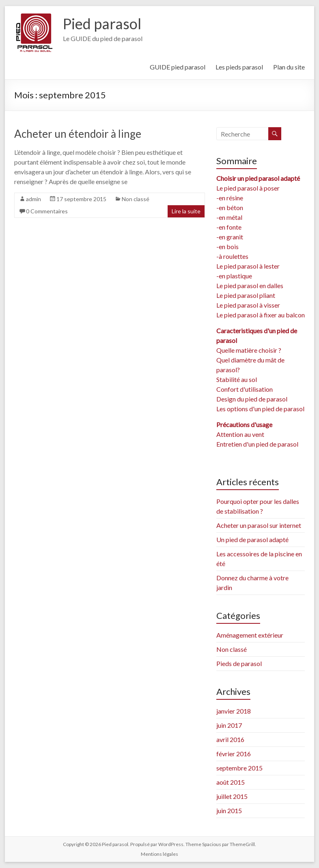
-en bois (227, 246)
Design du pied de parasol (252, 399)
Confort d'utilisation (245, 389)
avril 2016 (230, 739)
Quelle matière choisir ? (249, 350)
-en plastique (234, 276)
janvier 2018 (234, 711)
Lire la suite (186, 211)
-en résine (230, 198)
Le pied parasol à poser (248, 188)
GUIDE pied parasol (178, 67)
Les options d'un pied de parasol (260, 409)
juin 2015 (229, 810)
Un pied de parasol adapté (252, 539)
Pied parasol (102, 24)
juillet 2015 (232, 796)
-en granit (230, 237)
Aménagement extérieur (250, 635)
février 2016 (234, 754)
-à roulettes (232, 256)
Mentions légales (159, 854)
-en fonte (229, 227)
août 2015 (231, 782)
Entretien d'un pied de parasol (257, 444)
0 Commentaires (47, 211)
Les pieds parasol (239, 67)
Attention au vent (240, 434)
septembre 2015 (239, 768)
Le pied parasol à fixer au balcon (261, 315)
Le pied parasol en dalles (250, 285)
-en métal (229, 217)
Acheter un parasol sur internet (259, 525)
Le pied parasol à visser (248, 305)
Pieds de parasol (239, 663)
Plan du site (289, 67)
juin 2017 (229, 725)
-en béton (230, 207)
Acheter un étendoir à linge (78, 134)
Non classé (136, 199)
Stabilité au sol (237, 379)
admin (33, 199)
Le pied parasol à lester (248, 266)
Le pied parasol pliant (246, 295)
